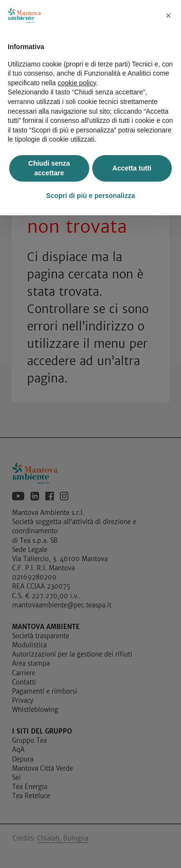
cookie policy (77, 83)
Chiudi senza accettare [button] (49, 168)
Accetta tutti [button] (132, 168)
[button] (168, 15)
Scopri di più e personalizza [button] (90, 196)
